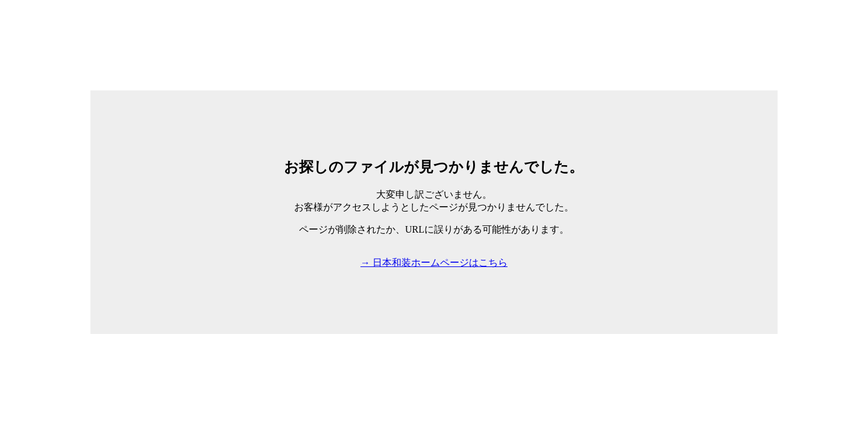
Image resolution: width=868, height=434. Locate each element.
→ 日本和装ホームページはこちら (434, 263)
